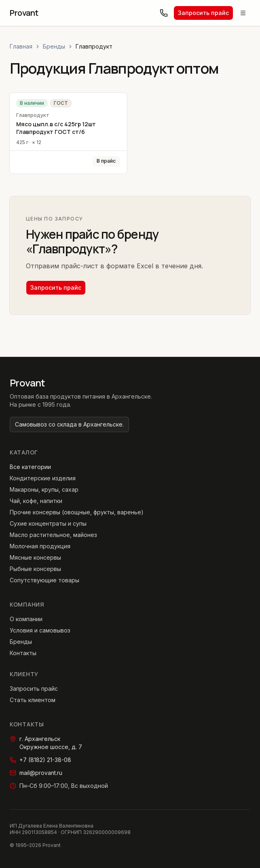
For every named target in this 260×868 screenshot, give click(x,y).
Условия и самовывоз (40, 630)
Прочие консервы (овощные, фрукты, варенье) (77, 512)
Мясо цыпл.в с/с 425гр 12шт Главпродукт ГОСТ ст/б (56, 128)
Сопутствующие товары (44, 580)
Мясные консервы (35, 557)
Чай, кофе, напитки (36, 501)
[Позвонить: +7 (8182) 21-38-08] (164, 13)
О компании (26, 619)
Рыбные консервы (35, 569)
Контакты (23, 653)
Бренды (54, 46)
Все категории (30, 467)
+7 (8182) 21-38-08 (40, 760)
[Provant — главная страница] (24, 13)
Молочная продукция (40, 546)
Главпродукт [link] (94, 46)
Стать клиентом (33, 700)
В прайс (106, 161)
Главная (21, 46)
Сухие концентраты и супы (48, 523)
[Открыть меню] (243, 13)
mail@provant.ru (36, 773)
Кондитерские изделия (43, 478)
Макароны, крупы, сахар (44, 489)
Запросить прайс (203, 13)
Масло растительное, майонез (53, 535)
